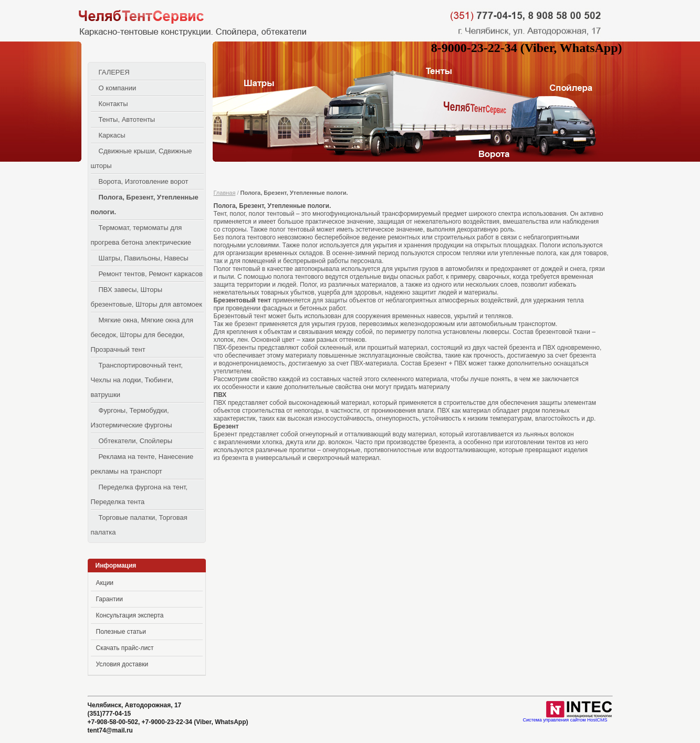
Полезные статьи (121, 632)
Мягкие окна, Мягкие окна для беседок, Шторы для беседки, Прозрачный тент (142, 335)
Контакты (113, 104)
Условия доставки (122, 664)
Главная (225, 193)
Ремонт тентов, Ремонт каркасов (151, 274)
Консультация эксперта (130, 615)
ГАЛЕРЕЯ (114, 72)
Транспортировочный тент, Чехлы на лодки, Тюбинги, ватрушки (137, 380)
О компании (118, 88)
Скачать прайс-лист (125, 648)
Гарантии (109, 599)
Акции (105, 583)
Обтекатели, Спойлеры (136, 441)
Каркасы (112, 135)
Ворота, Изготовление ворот (144, 181)
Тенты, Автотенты (127, 119)
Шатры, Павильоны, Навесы (144, 258)
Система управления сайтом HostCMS (565, 720)
